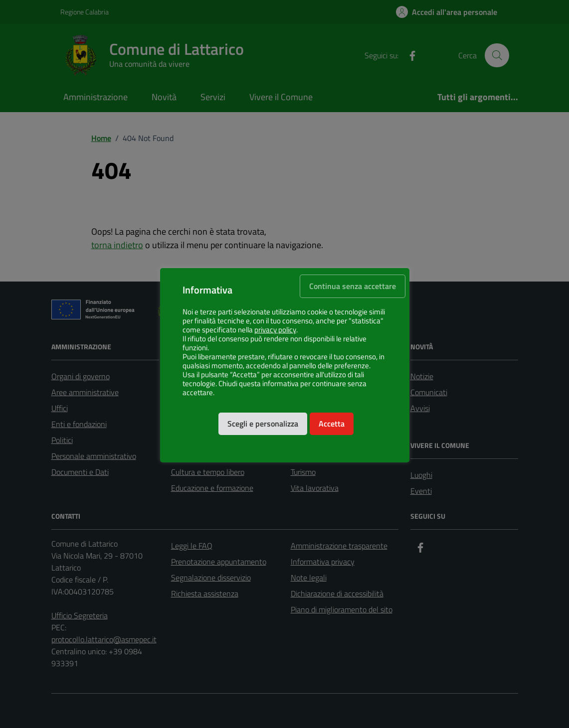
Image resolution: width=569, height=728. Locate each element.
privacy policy (275, 330)
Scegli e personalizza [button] (263, 424)
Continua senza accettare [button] (353, 286)
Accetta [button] (332, 424)
